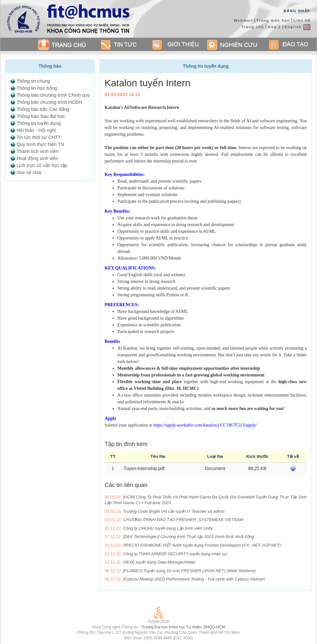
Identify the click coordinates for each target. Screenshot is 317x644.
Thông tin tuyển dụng (39, 123)
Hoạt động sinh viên (37, 158)
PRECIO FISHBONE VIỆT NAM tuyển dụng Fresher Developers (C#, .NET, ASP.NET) (202, 545)
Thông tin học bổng (37, 88)
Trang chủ (253, 27)
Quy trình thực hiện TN (40, 144)
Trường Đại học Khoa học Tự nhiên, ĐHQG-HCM (183, 627)
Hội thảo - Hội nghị (36, 130)
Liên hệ (302, 20)
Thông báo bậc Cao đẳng (43, 109)
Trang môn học (273, 20)
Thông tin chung (33, 81)
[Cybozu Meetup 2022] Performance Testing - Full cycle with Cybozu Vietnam (194, 579)
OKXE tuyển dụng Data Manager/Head (159, 562)
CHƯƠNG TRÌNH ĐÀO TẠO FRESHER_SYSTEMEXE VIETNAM (183, 520)
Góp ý (274, 27)
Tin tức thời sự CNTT (39, 137)
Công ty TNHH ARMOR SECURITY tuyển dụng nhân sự (175, 554)
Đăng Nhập (297, 11)
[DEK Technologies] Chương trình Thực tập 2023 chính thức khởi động (188, 537)
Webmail (243, 20)
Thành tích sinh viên (37, 151)
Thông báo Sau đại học (41, 116)
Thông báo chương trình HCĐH (49, 102)
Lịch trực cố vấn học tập (42, 165)
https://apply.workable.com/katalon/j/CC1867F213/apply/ (205, 425)
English (297, 27)
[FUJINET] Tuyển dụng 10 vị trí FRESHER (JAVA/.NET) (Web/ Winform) (189, 571)
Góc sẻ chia (29, 172)
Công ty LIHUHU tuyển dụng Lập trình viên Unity (168, 528)
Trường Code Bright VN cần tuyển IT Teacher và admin (174, 511)
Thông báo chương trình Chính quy (53, 95)
